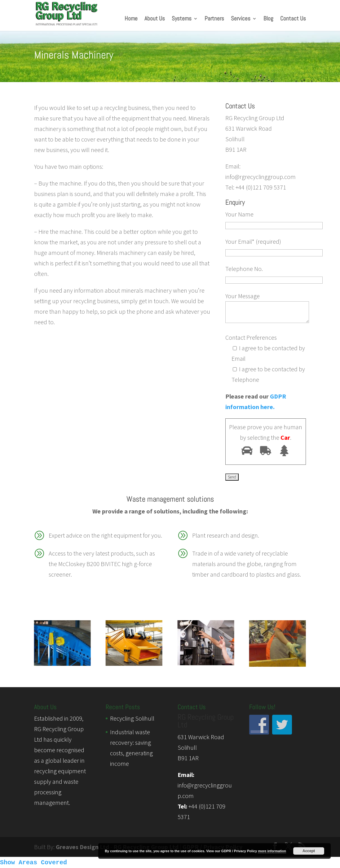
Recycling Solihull (132, 718)
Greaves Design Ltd (82, 847)
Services (241, 19)
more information (272, 851)
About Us (155, 19)
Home (131, 19)
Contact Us (293, 19)
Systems (182, 19)
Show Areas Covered (33, 863)
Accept (309, 851)
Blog (268, 19)
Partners (214, 19)
